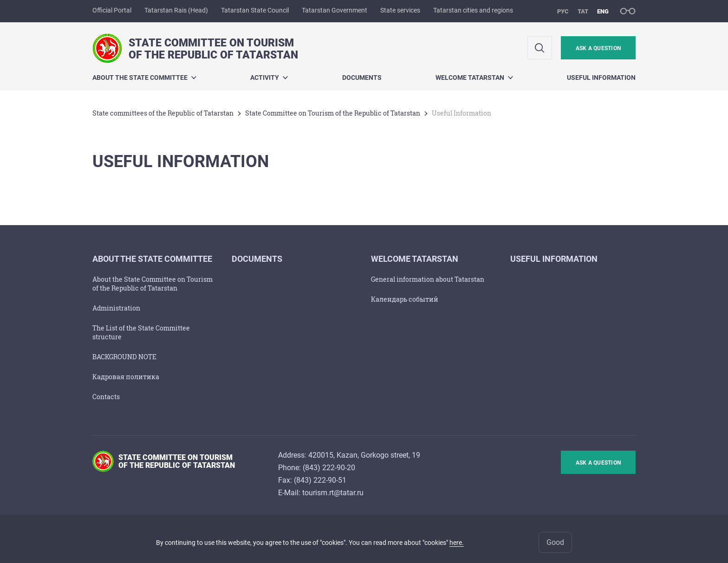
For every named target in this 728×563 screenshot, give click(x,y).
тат (583, 11)
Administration (116, 308)
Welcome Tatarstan (474, 78)
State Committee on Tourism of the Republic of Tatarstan (333, 113)
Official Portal (112, 10)
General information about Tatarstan (428, 279)
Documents (362, 78)
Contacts (106, 397)
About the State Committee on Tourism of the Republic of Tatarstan (153, 284)
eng (603, 11)
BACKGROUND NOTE (124, 357)
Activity (269, 78)
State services (400, 10)
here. (457, 543)
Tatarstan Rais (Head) (176, 10)
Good (555, 542)
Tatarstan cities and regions (473, 10)
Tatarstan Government (335, 10)
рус (563, 11)
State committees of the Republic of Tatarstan (163, 113)
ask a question (598, 48)
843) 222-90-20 (330, 468)
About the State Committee (144, 78)
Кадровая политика (126, 377)
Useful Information (601, 78)
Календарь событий (405, 299)
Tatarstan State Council (255, 10)
